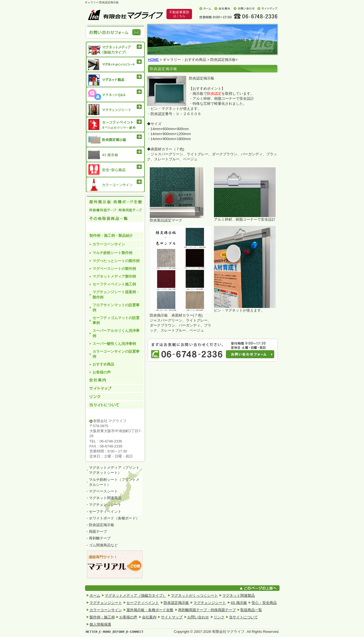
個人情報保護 (100, 624)
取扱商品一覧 (251, 610)
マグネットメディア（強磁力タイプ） (115, 49)
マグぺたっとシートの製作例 (116, 261)
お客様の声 (102, 372)
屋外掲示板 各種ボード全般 (115, 202)
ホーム (205, 8)
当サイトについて (115, 410)
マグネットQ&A (115, 94)
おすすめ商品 (103, 364)
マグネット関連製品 (239, 595)
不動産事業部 (179, 14)
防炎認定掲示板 (115, 140)
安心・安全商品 (115, 170)
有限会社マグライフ (125, 15)
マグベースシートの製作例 (114, 269)
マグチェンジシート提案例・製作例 (116, 294)
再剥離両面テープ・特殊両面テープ (115, 210)
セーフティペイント (143, 603)
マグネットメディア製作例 (114, 276)
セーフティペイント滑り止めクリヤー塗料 (115, 125)
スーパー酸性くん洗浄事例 (114, 344)
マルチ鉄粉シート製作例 (112, 253)
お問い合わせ (244, 8)
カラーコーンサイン (115, 185)
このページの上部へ (259, 588)
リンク (115, 397)
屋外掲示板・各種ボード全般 (150, 610)
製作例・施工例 (102, 617)
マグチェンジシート (115, 110)
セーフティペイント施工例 (114, 284)
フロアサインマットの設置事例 (116, 308)
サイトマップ (267, 8)
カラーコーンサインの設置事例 (116, 354)
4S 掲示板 (115, 155)
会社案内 (222, 8)
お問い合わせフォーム (253, 356)
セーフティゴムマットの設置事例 (116, 320)
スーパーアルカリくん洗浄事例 (116, 333)
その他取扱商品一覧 (115, 223)
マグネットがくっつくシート (115, 64)
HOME (154, 60)
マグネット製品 (115, 79)
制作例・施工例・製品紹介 (111, 236)
